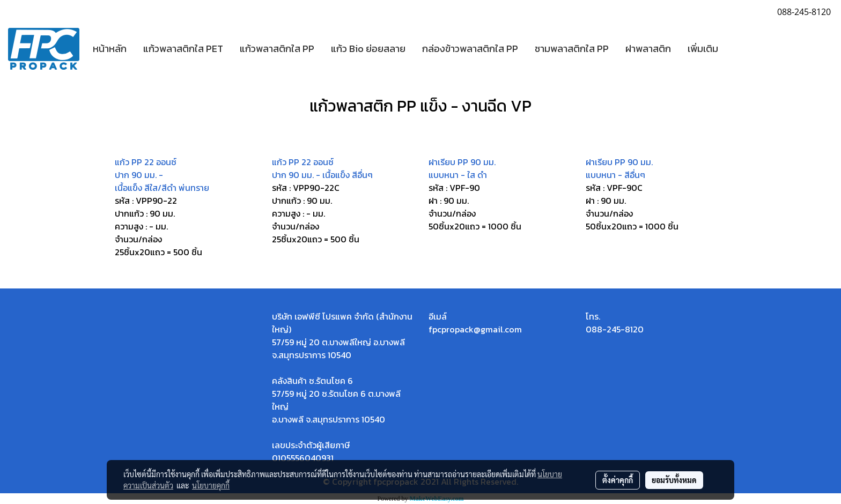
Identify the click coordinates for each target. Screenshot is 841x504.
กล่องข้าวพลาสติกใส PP (470, 49)
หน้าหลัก (110, 49)
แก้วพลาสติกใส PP (277, 49)
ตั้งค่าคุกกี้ (618, 480)
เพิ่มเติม (703, 49)
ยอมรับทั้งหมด (674, 480)
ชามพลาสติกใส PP (572, 49)
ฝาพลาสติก (648, 49)
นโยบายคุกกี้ (211, 485)
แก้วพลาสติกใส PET (183, 49)
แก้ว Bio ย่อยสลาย (368, 49)
